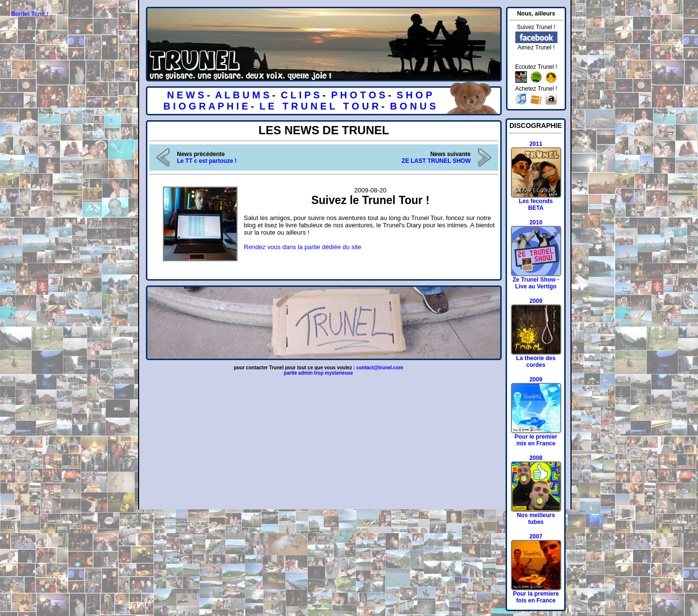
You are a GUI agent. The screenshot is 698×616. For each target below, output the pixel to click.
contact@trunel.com (380, 368)
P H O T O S (358, 95)
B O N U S (413, 106)
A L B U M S (242, 95)
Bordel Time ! (30, 14)
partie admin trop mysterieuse (319, 373)
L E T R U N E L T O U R (319, 106)
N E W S (185, 95)
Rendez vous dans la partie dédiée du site (302, 247)
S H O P (414, 95)
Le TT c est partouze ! (207, 161)
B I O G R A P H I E (206, 106)
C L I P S (300, 95)
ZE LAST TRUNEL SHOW (436, 161)
